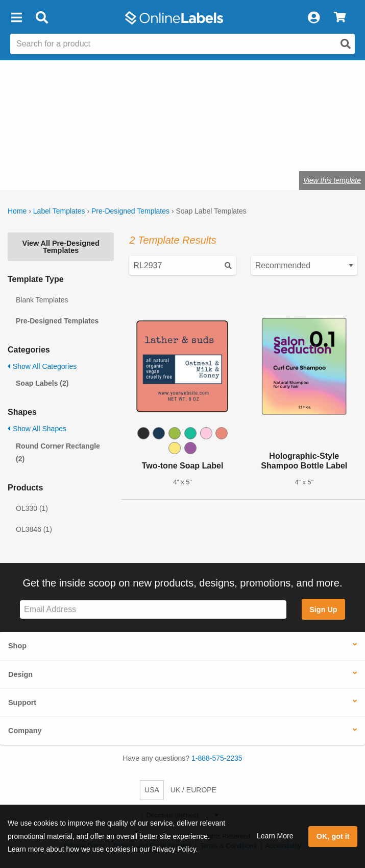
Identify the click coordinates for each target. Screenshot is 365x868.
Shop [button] (17, 646)
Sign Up (323, 609)
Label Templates (59, 211)
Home (17, 211)
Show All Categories (42, 366)
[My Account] (313, 18)
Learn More (275, 836)
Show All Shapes (37, 429)
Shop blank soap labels (47, 149)
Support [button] (22, 702)
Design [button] (20, 674)
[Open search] (346, 44)
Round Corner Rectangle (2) (58, 452)
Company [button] (25, 731)
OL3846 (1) (34, 529)
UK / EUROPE (193, 790)
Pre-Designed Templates (130, 211)
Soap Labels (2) (42, 383)
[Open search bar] (42, 18)
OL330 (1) (32, 508)
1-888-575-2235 (217, 758)
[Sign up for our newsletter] (153, 610)
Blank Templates (42, 300)
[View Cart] (340, 18)
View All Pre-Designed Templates (61, 247)
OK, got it (333, 836)
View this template (332, 180)
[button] (16, 18)
